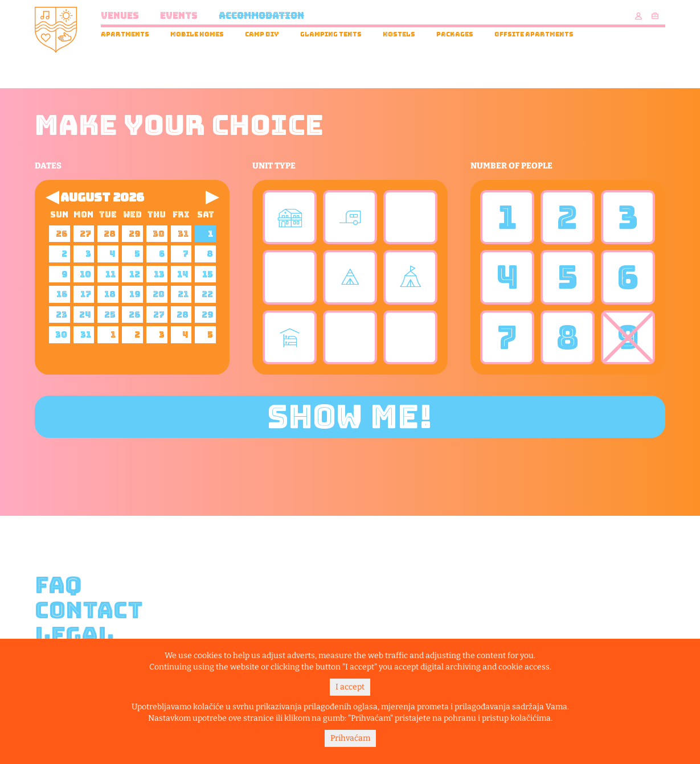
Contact (89, 610)
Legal (74, 635)
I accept (350, 687)
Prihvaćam (350, 738)
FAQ (58, 585)
